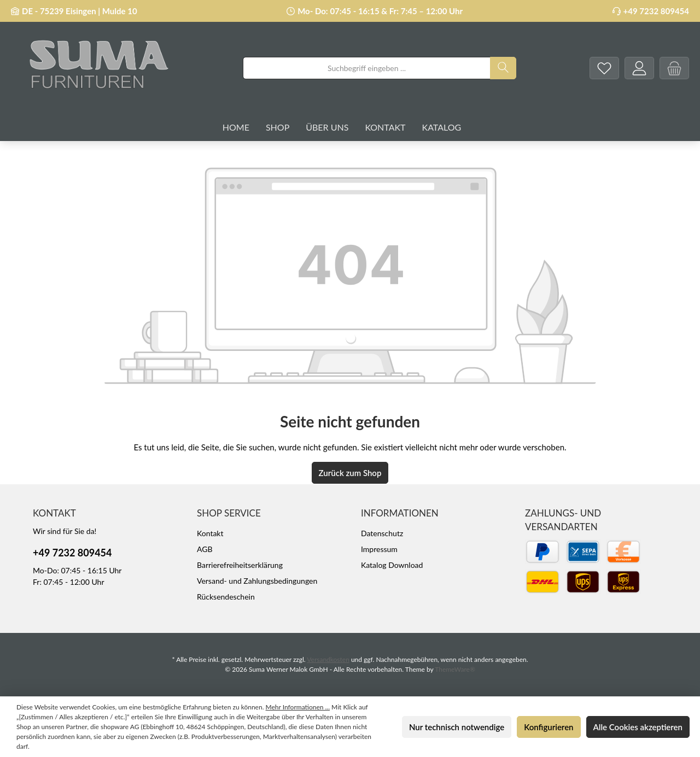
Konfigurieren (549, 727)
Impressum (379, 549)
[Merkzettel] (604, 68)
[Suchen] (503, 68)
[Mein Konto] (639, 68)
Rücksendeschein (226, 597)
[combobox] (367, 68)
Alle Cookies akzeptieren (638, 727)
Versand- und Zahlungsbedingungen (257, 581)
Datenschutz (382, 533)
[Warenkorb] (674, 68)
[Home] (244, 127)
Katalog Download (392, 565)
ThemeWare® (455, 669)
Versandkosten (328, 659)
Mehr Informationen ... (298, 707)
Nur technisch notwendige (457, 727)
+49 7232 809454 (656, 11)
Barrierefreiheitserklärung (240, 565)
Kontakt (210, 533)
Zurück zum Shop (350, 473)
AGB (205, 549)
